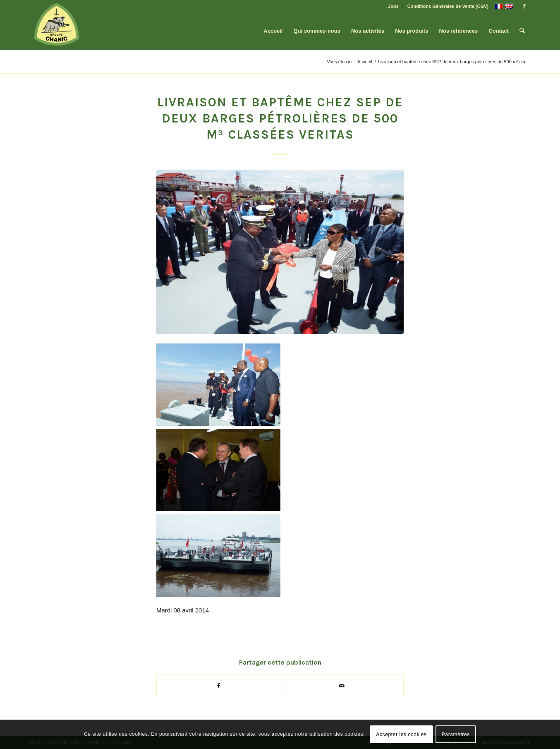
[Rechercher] (522, 31)
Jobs (393, 6)
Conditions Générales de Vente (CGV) (448, 6)
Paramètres (456, 735)
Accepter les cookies (401, 735)
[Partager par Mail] (342, 686)
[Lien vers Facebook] (524, 6)
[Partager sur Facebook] (218, 686)
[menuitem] (394, 6)
